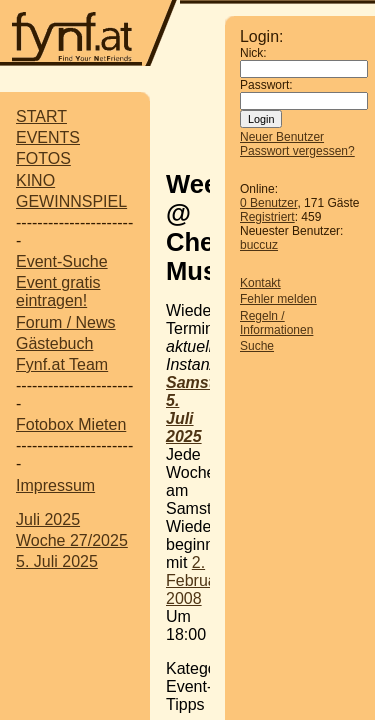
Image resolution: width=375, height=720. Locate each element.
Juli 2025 (48, 519)
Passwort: (266, 85)
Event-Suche (62, 261)
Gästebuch (54, 343)
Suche (257, 346)
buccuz (259, 245)
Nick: (253, 53)
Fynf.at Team (62, 364)
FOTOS (43, 158)
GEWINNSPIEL (71, 201)
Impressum (55, 485)
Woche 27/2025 (72, 540)
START (41, 116)
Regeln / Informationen (276, 323)
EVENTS (48, 137)
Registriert (267, 217)
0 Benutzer (268, 203)
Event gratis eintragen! (58, 291)
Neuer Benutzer (282, 137)
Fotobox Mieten (71, 424)
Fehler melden (278, 299)
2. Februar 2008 (194, 580)
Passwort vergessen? (297, 151)
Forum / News (66, 322)
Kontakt (260, 283)
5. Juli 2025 (57, 561)
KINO (35, 180)
